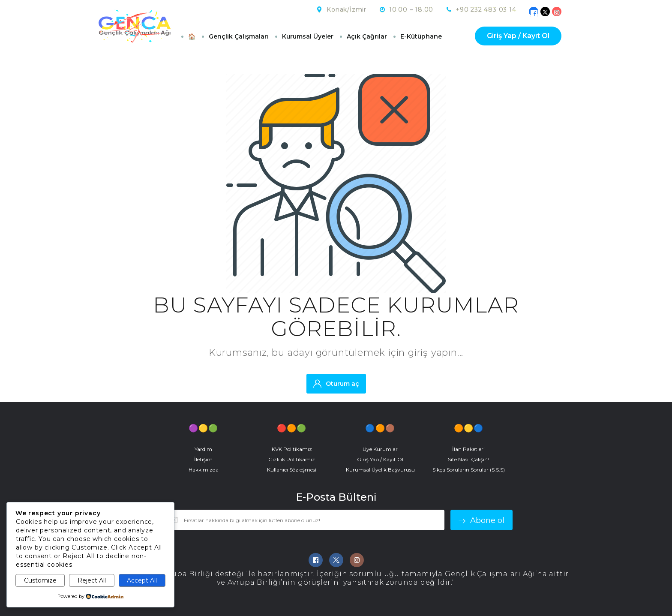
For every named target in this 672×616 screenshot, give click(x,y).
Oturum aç (336, 383)
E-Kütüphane (421, 36)
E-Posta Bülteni (336, 497)
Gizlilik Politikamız (292, 459)
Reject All (92, 580)
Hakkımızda (204, 470)
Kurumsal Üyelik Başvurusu (380, 470)
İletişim (203, 459)
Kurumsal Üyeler (308, 36)
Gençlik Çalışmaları (239, 36)
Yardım (203, 449)
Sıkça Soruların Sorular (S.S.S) (469, 470)
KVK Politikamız (292, 449)
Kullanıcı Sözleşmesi (292, 470)
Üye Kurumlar (380, 449)
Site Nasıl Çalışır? (469, 459)
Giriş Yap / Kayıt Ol (518, 36)
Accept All (142, 580)
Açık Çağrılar (367, 36)
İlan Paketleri (468, 449)
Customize (40, 580)
